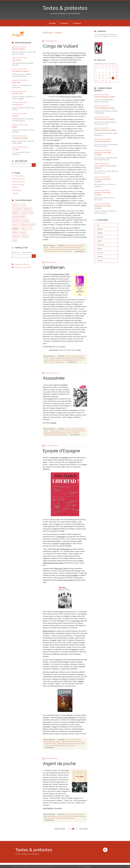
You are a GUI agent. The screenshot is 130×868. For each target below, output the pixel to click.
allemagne (75, 249)
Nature (100, 249)
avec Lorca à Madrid (71, 575)
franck (83, 431)
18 (116, 75)
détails (79, 350)
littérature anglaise (19, 217)
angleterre (47, 251)
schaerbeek (17, 209)
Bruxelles (100, 237)
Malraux (81, 681)
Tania (96, 97)
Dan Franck (55, 458)
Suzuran (15, 116)
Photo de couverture (54, 350)
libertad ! (64, 433)
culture (16, 228)
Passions (81, 245)
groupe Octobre (66, 544)
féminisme (82, 358)
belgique (16, 213)
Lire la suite (113, 36)
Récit (15, 240)
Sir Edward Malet (48, 143)
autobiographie (59, 358)
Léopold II (63, 201)
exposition (27, 209)
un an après (63, 818)
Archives (64, 23)
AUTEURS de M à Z (18, 179)
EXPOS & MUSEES (18, 185)
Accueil (52, 23)
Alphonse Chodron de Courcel (52, 131)
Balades (100, 229)
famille (15, 232)
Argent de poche (59, 764)
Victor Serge (76, 621)
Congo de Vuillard (60, 46)
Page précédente (60, 829)
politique (54, 251)
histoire (23, 232)
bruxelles (25, 221)
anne (49, 816)
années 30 (57, 431)
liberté (69, 433)
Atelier (15, 127)
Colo (96, 119)
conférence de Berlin (73, 55)
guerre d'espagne (49, 433)
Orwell (50, 399)
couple (58, 816)
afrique (79, 247)
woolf (63, 362)
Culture (68, 245)
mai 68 (46, 818)
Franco (67, 662)
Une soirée (16, 60)
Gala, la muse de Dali (66, 580)
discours (54, 640)
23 (110, 78)
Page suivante (83, 829)
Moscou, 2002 (17, 93)
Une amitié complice (20, 71)
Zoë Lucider (99, 166)
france (68, 249)
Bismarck (46, 60)
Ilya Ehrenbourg (65, 549)
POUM (64, 385)
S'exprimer (16, 82)
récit (60, 247)
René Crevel (59, 569)
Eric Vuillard (56, 55)
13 (99, 75)
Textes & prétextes (65, 8)
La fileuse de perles (20, 138)
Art (66, 740)
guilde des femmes (50, 360)
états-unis (16, 236)
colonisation (62, 249)
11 (116, 73)
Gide (61, 612)
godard (69, 816)
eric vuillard (68, 251)
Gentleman (54, 267)
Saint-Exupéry (61, 537)
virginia (58, 362)
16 (110, 75)
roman (23, 205)
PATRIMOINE (17, 190)
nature (24, 228)
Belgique (100, 233)
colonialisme (68, 358)
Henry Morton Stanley (70, 196)
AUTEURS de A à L (18, 176)
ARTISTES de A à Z (18, 182)
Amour (15, 205)
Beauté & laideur (19, 49)
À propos (77, 23)
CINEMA (15, 188)
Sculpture (16, 221)
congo (56, 247)
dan (70, 431)
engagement (76, 431)
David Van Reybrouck (53, 232)
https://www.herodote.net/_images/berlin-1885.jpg (70, 97)
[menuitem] (52, 23)
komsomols (74, 649)
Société (46, 247)
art (30, 228)
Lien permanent (50, 245)
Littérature (74, 245)
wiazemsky (70, 818)
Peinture (52, 742)
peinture (26, 236)
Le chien (15, 149)
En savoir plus (87, 866)
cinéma (53, 816)
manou (97, 130)
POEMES (15, 193)
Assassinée (54, 378)
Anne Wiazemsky (48, 808)
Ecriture (15, 224)
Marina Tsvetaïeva (48, 631)
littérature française (28, 224)
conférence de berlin (50, 249)
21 (103, 78)
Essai (31, 213)
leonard (58, 360)
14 (103, 75)
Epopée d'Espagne (61, 451)
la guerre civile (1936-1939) (67, 718)
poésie (24, 213)
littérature (76, 433)
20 (99, 78)
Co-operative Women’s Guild (60, 274)
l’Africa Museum (68, 235)
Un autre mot (17, 105)
